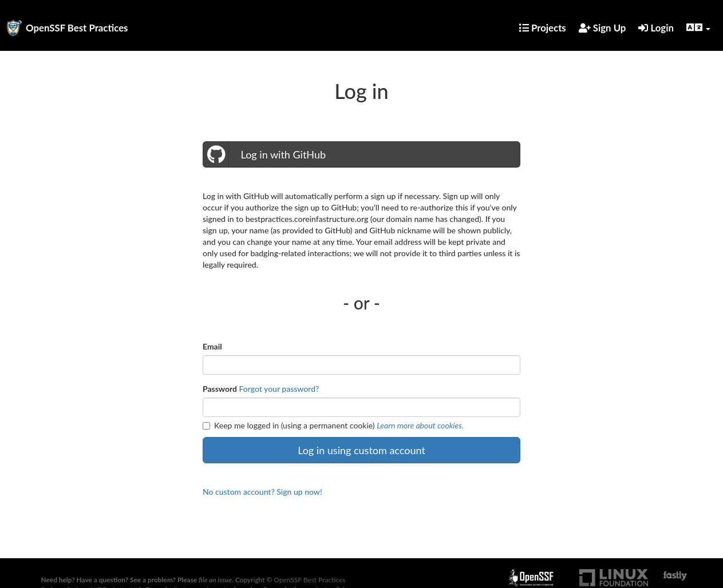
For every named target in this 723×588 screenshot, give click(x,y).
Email (212, 346)
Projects (543, 28)
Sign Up (602, 28)
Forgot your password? (279, 389)
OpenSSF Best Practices (77, 28)
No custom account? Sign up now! (262, 492)
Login (656, 28)
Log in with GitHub (264, 154)
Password (220, 389)
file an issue (215, 580)
